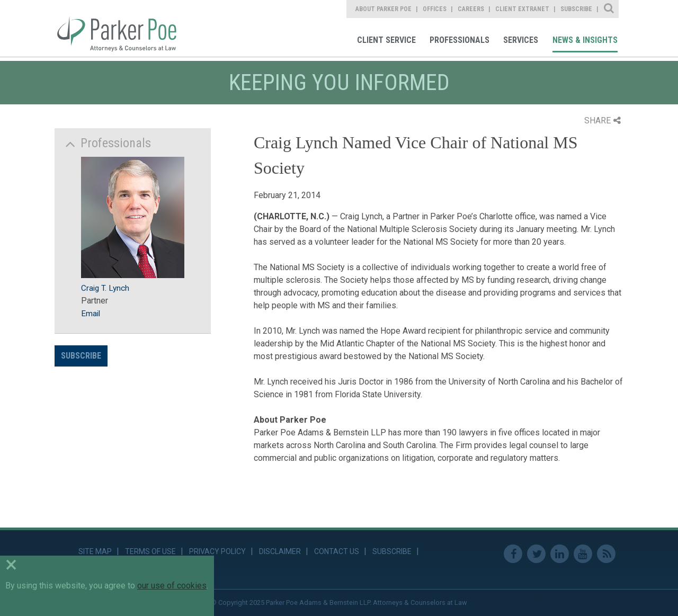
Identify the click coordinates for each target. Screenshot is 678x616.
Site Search (609, 9)
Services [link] (521, 40)
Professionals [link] (460, 40)
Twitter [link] (536, 554)
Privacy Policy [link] (217, 551)
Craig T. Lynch (105, 288)
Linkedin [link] (560, 554)
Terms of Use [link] (150, 551)
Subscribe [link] (576, 9)
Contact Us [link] (337, 551)
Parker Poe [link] (123, 28)
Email (91, 314)
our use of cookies (172, 586)
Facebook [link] (513, 554)
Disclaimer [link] (280, 551)
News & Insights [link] (585, 40)
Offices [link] (435, 9)
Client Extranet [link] (522, 9)
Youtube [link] (583, 554)
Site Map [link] (95, 551)
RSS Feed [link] (606, 554)
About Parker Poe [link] (383, 9)
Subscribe (81, 356)
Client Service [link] (386, 40)
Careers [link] (471, 9)
